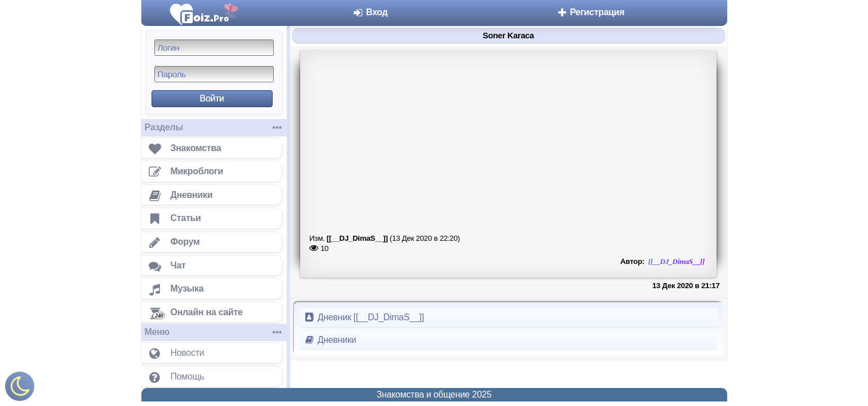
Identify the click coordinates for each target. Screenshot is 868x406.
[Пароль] (214, 74)
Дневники (330, 340)
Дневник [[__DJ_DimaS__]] (364, 317)
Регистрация (591, 12)
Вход (370, 12)
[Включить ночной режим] (20, 389)
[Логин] (214, 48)
